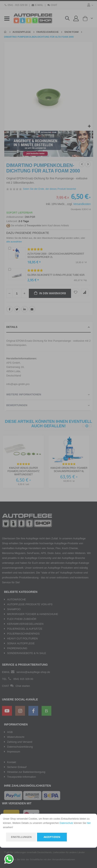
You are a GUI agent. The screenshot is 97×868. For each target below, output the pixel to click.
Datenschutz (66, 823)
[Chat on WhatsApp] (9, 859)
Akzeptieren (52, 837)
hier (89, 823)
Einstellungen (21, 837)
